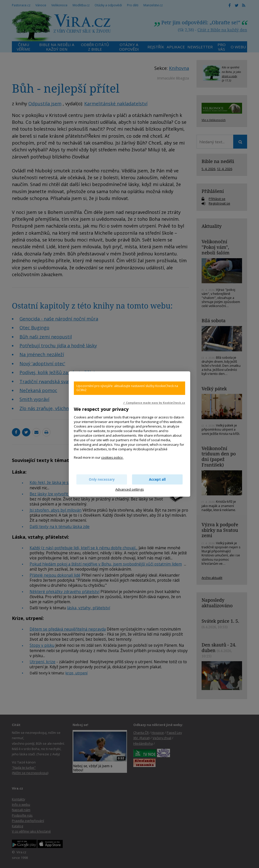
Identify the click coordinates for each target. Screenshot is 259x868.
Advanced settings (130, 489)
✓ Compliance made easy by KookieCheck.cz (154, 403)
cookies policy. (112, 457)
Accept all (157, 479)
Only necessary (102, 479)
